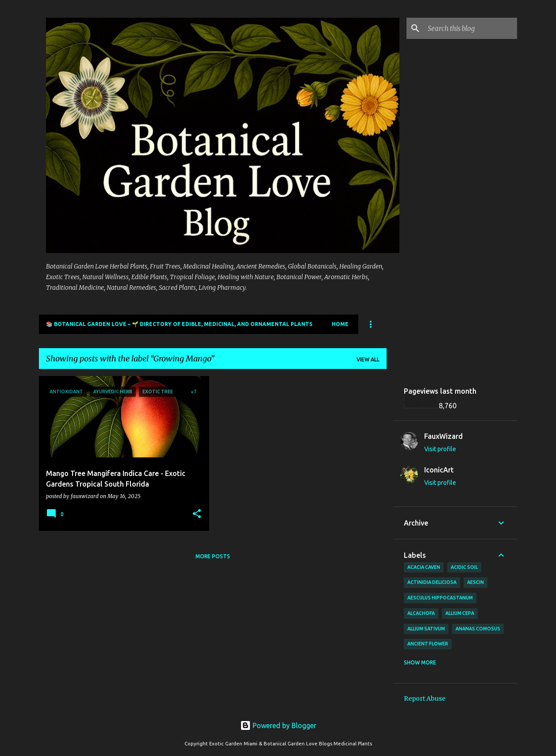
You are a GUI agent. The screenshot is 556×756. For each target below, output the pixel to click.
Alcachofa (421, 613)
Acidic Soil (464, 567)
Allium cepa (460, 613)
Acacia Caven (424, 567)
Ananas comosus (478, 629)
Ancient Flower (428, 644)
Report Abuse (425, 698)
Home (340, 324)
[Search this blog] (471, 28)
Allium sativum (426, 629)
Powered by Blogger (278, 725)
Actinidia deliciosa (432, 582)
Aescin (475, 582)
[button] (197, 514)
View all (368, 359)
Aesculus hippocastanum (440, 598)
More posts (213, 556)
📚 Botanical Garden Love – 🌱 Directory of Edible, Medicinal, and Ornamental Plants (179, 324)
